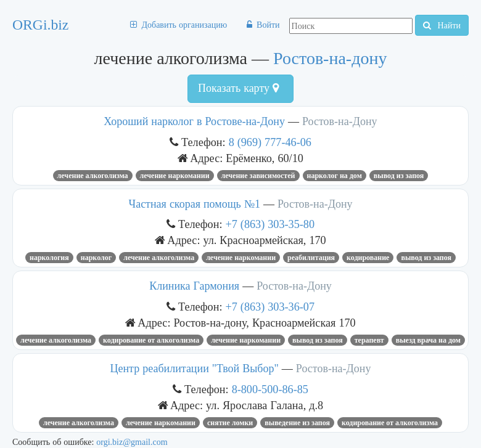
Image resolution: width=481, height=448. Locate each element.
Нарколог (96, 258)
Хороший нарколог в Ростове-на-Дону (194, 121)
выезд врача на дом (428, 340)
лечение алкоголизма (93, 176)
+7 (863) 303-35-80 (270, 224)
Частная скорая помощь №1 (194, 204)
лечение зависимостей (258, 176)
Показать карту (238, 88)
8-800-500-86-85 (270, 389)
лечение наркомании (175, 176)
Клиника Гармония (194, 286)
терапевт (369, 340)
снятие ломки (230, 423)
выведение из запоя (297, 423)
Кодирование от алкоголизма (151, 340)
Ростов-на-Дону (340, 121)
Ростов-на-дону (330, 58)
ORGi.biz (40, 25)
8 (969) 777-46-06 (270, 142)
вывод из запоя (399, 176)
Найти (442, 25)
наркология (49, 258)
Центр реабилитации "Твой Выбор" (194, 369)
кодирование (368, 258)
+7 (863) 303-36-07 (270, 307)
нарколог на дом (335, 176)
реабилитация (311, 258)
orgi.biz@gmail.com (132, 442)
